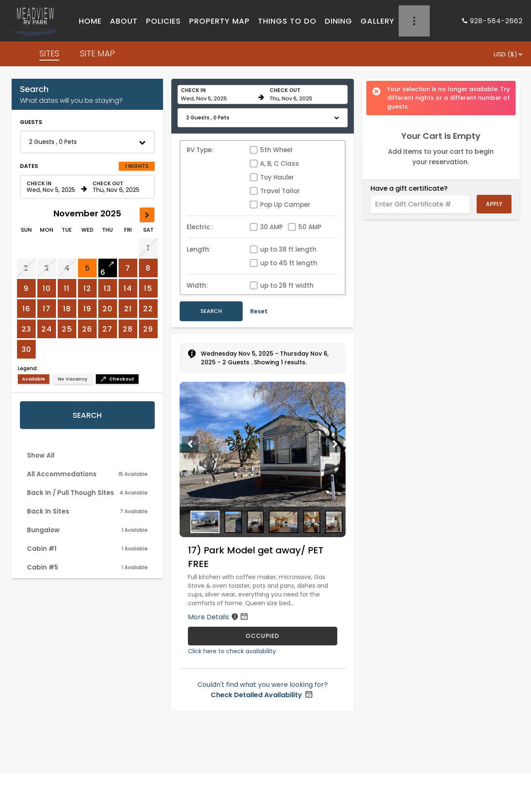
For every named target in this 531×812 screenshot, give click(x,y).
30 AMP (272, 227)
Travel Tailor (280, 191)
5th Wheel (276, 150)
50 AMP (310, 227)
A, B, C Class (280, 164)
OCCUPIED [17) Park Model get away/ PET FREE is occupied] (262, 636)
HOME (90, 21)
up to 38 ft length (288, 249)
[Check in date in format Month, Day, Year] (53, 187)
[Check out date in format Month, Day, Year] (119, 187)
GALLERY (378, 21)
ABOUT (124, 21)
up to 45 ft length (289, 263)
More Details (219, 617)
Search (87, 415)
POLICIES (163, 21)
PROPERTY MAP (219, 21)
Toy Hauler (277, 177)
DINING (339, 21)
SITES (49, 53)
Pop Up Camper (285, 205)
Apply (494, 204)
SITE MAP (97, 53)
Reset (259, 311)
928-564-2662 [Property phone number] (496, 21)
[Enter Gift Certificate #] (420, 204)
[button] (87, 142)
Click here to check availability (232, 651)
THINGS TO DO (287, 21)
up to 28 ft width (287, 285)
